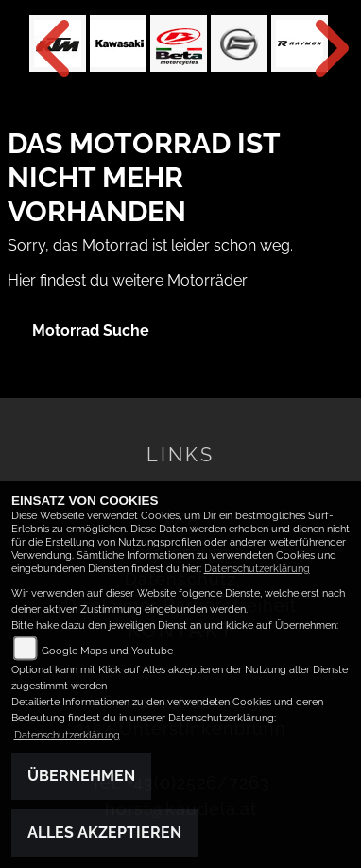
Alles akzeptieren (104, 833)
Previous (43, 48)
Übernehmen (81, 776)
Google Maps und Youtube (107, 651)
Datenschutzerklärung (257, 569)
